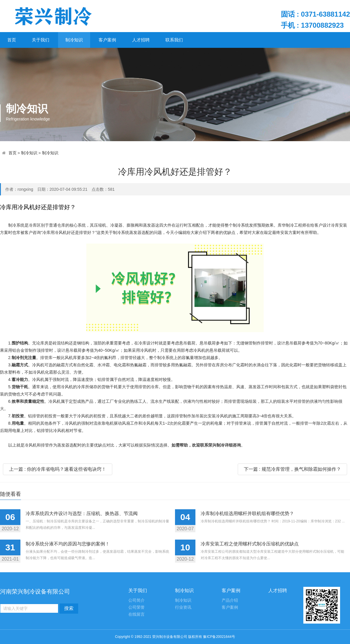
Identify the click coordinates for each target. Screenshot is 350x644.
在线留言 (136, 614)
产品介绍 (230, 600)
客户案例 (107, 40)
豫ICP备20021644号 (219, 637)
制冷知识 (74, 40)
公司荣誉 (136, 607)
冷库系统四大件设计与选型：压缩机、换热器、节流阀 (82, 513)
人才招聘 (141, 40)
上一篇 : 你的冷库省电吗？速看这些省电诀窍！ (58, 469)
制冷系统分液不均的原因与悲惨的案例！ (68, 544)
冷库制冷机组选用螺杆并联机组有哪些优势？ (247, 513)
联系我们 (174, 40)
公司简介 (136, 600)
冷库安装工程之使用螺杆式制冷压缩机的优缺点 (250, 544)
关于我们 (41, 40)
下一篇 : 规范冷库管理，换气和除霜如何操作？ (292, 469)
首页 (12, 40)
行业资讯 (183, 607)
